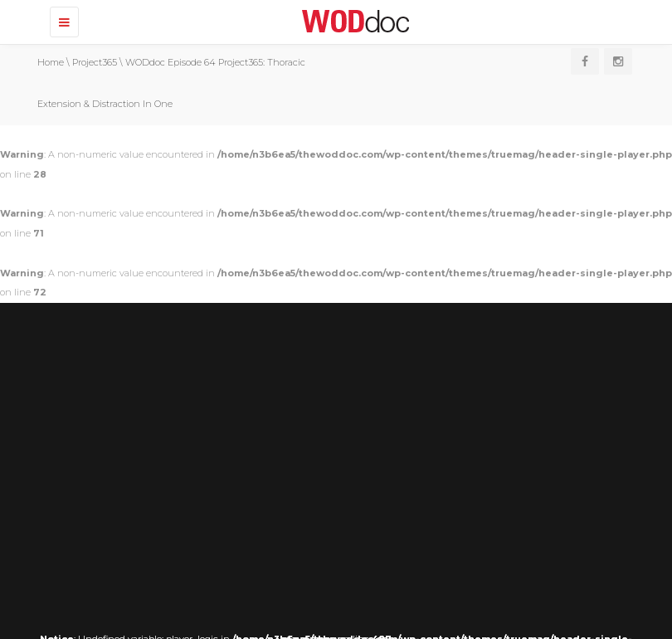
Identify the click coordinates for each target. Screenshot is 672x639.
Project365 (95, 62)
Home (51, 62)
